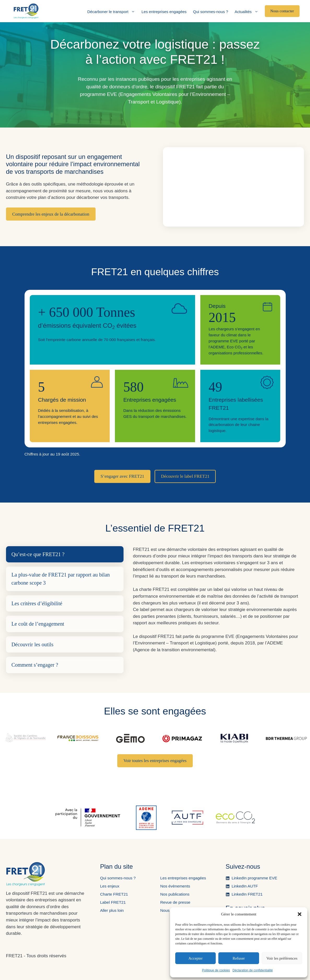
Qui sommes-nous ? (210, 12)
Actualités (247, 12)
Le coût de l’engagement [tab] (38, 624)
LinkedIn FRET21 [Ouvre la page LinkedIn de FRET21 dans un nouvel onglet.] (247, 894)
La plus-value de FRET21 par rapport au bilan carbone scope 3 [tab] (61, 579)
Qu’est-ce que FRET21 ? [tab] (38, 554)
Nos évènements (175, 886)
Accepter (196, 958)
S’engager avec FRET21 (122, 476)
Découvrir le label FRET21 (185, 476)
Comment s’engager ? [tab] (35, 665)
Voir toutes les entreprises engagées (155, 761)
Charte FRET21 (114, 894)
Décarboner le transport (111, 12)
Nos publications (175, 894)
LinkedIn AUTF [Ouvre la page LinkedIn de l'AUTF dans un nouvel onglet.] (245, 886)
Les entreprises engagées (164, 12)
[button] (300, 914)
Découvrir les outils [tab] (33, 644)
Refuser (239, 958)
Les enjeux (110, 886)
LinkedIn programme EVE (255, 878)
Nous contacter (282, 11)
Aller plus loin (112, 910)
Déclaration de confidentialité (253, 970)
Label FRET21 (113, 902)
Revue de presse (175, 902)
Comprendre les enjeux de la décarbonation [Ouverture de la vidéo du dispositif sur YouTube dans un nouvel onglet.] (51, 214)
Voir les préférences (282, 958)
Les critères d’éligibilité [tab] (37, 603)
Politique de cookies (216, 970)
